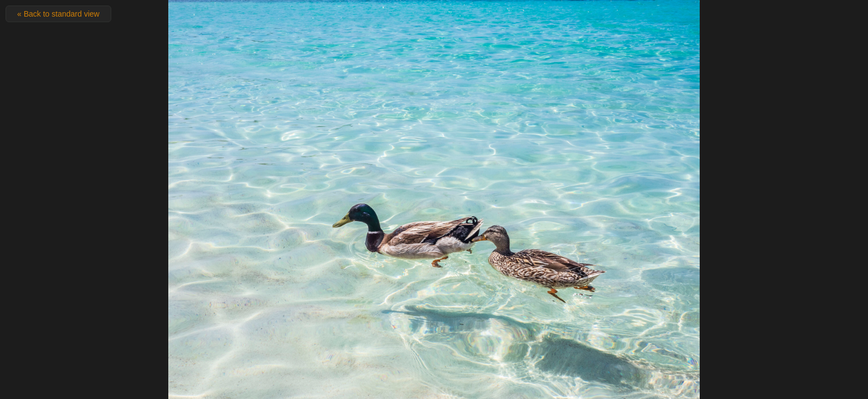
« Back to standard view (58, 14)
